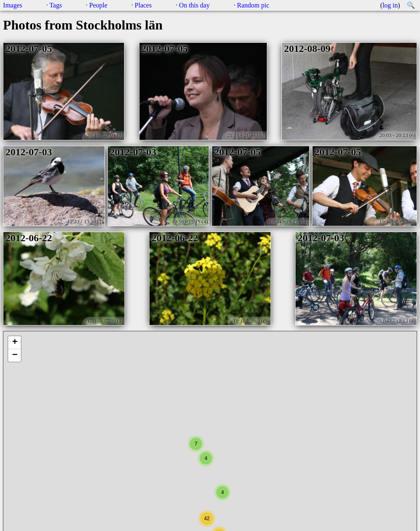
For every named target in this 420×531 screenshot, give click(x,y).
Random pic (253, 5)
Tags (56, 5)
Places (143, 5)
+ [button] (15, 343)
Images (12, 5)
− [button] (15, 355)
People (98, 5)
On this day (194, 5)
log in (390, 5)
